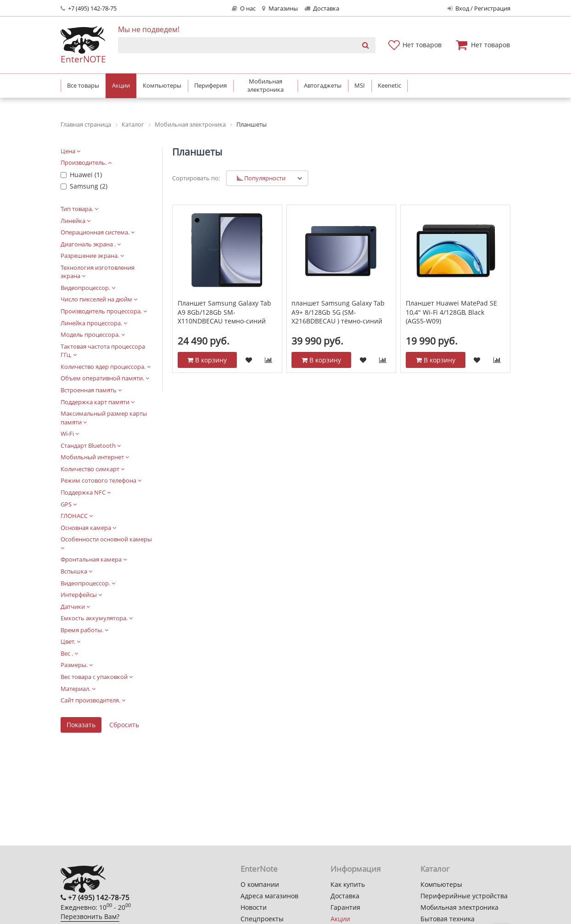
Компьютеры (441, 884)
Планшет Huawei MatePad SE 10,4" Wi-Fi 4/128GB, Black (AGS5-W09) (451, 312)
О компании (260, 884)
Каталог (435, 869)
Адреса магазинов (269, 896)
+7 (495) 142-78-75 (89, 8)
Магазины (280, 8)
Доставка (322, 8)
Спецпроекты (262, 919)
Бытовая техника (448, 919)
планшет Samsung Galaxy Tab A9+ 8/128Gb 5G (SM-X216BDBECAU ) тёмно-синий (338, 312)
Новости (254, 907)
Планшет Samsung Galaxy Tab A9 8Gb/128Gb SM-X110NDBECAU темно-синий (224, 312)
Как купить (348, 884)
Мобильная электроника (459, 907)
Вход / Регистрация (479, 8)
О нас (244, 8)
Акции (340, 919)
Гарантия (345, 907)
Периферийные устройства (464, 896)
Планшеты (197, 152)
